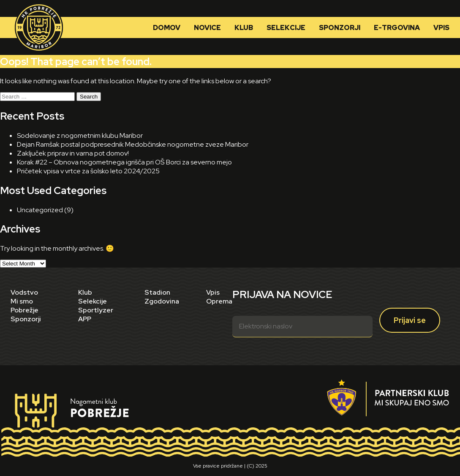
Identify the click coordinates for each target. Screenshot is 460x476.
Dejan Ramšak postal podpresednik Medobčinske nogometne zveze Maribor (133, 144)
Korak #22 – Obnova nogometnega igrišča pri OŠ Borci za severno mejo (124, 162)
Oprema (219, 301)
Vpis (441, 28)
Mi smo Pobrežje (24, 306)
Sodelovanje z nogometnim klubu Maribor (80, 135)
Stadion (157, 292)
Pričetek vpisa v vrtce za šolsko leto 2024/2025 (88, 171)
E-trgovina (397, 28)
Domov (167, 28)
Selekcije (286, 28)
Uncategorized (40, 210)
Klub (244, 28)
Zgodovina (162, 301)
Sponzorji (340, 28)
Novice (207, 28)
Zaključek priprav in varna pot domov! (73, 153)
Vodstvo (24, 292)
